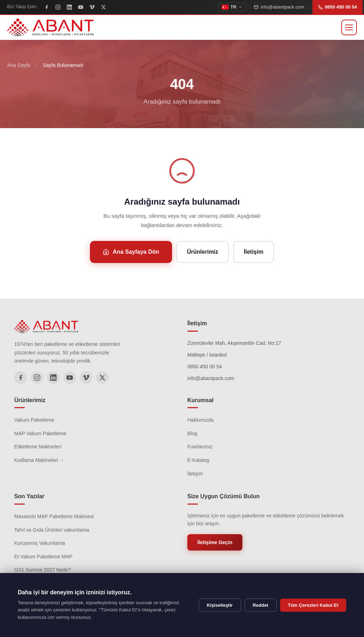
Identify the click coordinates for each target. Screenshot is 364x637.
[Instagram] (58, 7)
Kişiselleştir (220, 605)
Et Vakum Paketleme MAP (43, 557)
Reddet (261, 605)
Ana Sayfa (19, 65)
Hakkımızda (200, 420)
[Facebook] (47, 7)
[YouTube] (81, 7)
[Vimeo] (92, 7)
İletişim (254, 252)
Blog (192, 433)
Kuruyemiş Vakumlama (40, 543)
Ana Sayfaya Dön (131, 252)
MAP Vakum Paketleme (40, 433)
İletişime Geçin (215, 542)
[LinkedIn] (69, 7)
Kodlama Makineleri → (39, 460)
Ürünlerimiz (203, 252)
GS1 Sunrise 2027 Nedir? (43, 570)
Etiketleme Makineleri (38, 447)
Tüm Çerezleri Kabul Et (313, 605)
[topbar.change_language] (232, 7)
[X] (103, 7)
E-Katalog (198, 460)
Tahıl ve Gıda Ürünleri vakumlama (52, 530)
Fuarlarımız (200, 447)
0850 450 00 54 (338, 7)
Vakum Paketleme (34, 420)
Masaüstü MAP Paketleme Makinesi (54, 516)
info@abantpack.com (279, 7)
